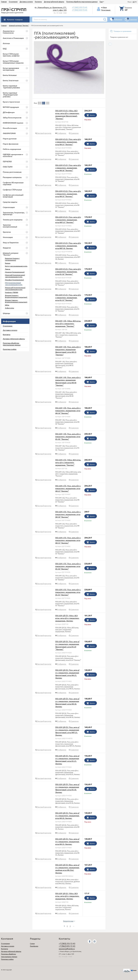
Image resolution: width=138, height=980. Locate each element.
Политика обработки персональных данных (82, 2)
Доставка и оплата (26, 2)
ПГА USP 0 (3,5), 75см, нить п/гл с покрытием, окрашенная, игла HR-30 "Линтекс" (68, 168)
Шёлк (7, 305)
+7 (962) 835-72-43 (80, 10)
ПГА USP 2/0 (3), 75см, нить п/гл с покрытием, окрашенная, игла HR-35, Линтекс (67, 841)
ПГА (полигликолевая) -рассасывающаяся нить (14, 284)
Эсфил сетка (10, 308)
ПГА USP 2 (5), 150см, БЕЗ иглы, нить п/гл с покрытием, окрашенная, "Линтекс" (68, 462)
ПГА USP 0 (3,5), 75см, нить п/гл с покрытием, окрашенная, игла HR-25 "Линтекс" (68, 142)
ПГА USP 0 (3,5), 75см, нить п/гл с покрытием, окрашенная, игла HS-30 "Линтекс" (68, 272)
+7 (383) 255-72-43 (80, 7)
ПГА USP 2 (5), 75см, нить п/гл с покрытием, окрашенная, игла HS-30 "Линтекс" (68, 566)
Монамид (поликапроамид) (15, 272)
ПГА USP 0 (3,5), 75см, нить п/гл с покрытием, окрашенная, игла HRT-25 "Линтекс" (68, 220)
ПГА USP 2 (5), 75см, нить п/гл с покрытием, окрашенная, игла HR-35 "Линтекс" (68, 540)
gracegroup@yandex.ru (67, 949)
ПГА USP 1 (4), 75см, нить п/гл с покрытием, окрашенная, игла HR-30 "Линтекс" (68, 411)
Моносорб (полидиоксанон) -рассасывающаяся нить (15, 276)
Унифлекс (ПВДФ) (12, 292)
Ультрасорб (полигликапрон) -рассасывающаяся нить (15, 288)
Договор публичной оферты (54, 2)
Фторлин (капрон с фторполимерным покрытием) (16, 296)
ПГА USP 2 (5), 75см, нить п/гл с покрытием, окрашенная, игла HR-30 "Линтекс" (68, 514)
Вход (105, 7)
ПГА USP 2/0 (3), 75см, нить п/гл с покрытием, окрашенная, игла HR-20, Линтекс (67, 816)
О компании (13, 2)
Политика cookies (10, 349)
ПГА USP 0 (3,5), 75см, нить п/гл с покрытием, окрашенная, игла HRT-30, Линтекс (68, 246)
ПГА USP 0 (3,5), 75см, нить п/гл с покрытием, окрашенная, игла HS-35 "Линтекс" (68, 298)
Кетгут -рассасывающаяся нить (16, 266)
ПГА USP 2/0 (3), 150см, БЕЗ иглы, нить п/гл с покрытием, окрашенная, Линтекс (67, 618)
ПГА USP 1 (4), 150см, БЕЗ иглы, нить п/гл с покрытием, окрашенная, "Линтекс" (68, 323)
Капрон (8, 263)
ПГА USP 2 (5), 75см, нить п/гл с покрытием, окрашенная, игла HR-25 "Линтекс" (68, 488)
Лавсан (8, 269)
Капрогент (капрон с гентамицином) (12, 259)
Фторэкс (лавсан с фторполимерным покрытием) (16, 301)
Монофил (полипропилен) (14, 280)
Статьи (32, 943)
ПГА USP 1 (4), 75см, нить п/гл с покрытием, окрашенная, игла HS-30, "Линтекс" (68, 436)
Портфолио (34, 946)
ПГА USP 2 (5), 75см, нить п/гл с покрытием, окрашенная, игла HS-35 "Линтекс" (68, 592)
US (134, 2)
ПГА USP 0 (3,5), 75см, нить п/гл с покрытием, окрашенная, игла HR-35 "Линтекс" (68, 194)
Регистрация (106, 10)
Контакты (38, 2)
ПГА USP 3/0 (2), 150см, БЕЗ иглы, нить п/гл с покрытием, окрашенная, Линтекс (67, 896)
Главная (4, 2)
